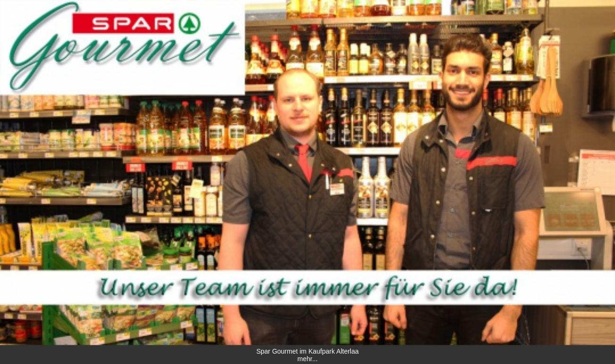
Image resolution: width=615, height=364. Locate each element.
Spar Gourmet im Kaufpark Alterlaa (307, 351)
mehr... (308, 359)
